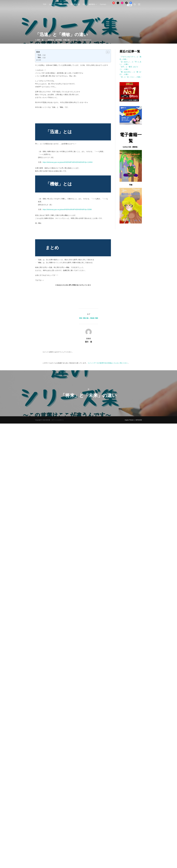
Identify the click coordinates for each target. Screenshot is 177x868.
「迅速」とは (41, 55)
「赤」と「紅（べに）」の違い (130, 77)
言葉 (80, 318)
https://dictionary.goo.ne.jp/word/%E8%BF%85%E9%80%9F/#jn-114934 (68, 162)
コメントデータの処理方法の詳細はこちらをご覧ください (108, 363)
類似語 (92, 318)
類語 (97, 318)
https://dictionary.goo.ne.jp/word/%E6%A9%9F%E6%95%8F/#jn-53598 (67, 209)
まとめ (39, 60)
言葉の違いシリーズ (70, 40)
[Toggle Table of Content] (107, 52)
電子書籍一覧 (75, 4)
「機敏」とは (41, 57)
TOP (45, 4)
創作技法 (93, 4)
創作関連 (59, 40)
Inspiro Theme (129, 420)
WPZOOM (139, 420)
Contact (103, 4)
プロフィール (63, 4)
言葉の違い (86, 318)
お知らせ (52, 4)
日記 (84, 4)
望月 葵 (40, 40)
